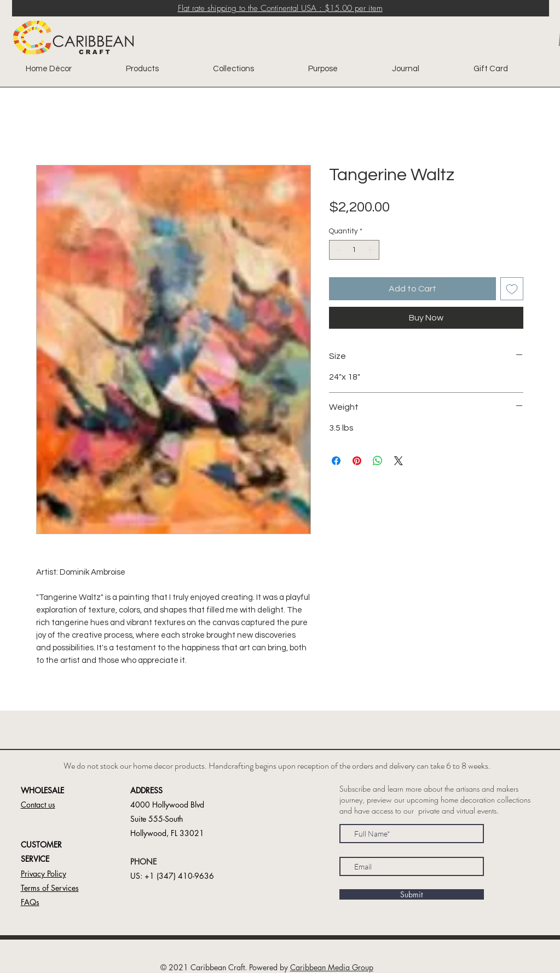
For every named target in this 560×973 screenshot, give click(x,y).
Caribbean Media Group (332, 967)
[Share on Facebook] (336, 461)
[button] (38, 805)
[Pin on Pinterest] (357, 461)
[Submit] (412, 894)
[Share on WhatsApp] (378, 461)
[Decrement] (337, 250)
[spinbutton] (354, 250)
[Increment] (371, 250)
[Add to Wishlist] (512, 289)
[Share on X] (399, 461)
